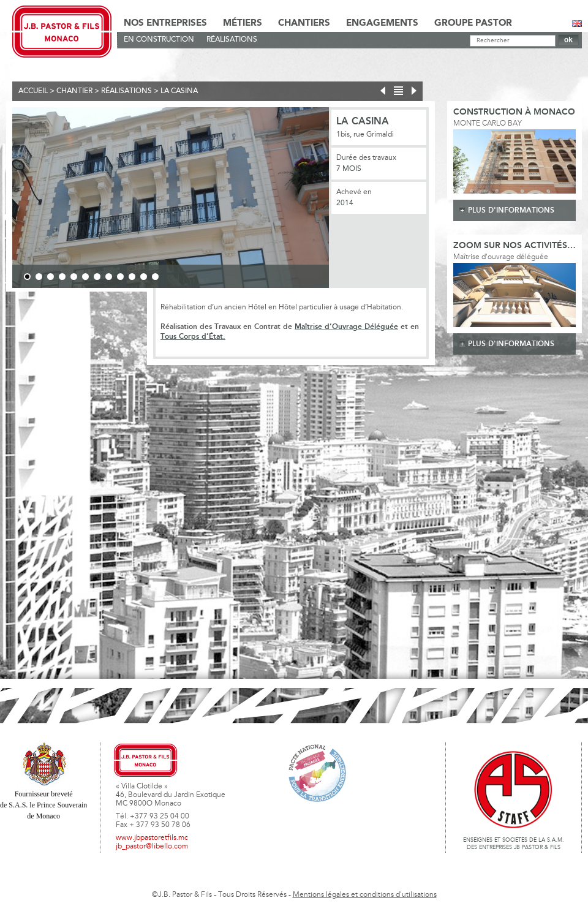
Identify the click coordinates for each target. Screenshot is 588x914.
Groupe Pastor (473, 23)
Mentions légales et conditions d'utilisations (365, 895)
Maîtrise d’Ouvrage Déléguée (346, 327)
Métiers (243, 23)
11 (144, 277)
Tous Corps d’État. (193, 337)
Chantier (74, 91)
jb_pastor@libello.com (152, 847)
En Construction (159, 40)
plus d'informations (511, 210)
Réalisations (232, 40)
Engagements (382, 23)
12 (155, 277)
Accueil (33, 91)
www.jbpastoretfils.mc (152, 838)
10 (132, 277)
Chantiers (304, 23)
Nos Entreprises (165, 23)
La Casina (179, 91)
